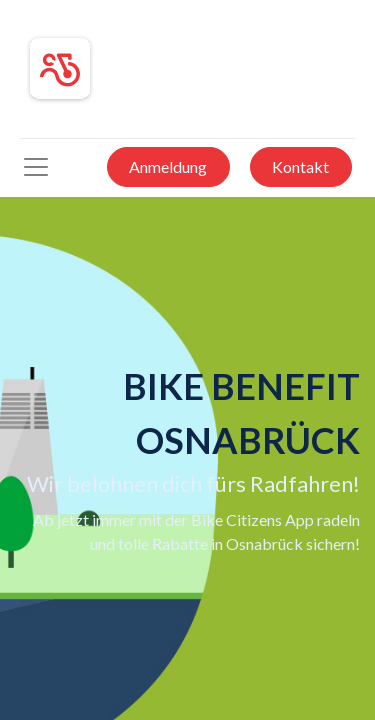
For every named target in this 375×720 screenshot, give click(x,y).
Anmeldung (168, 166)
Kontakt (300, 166)
